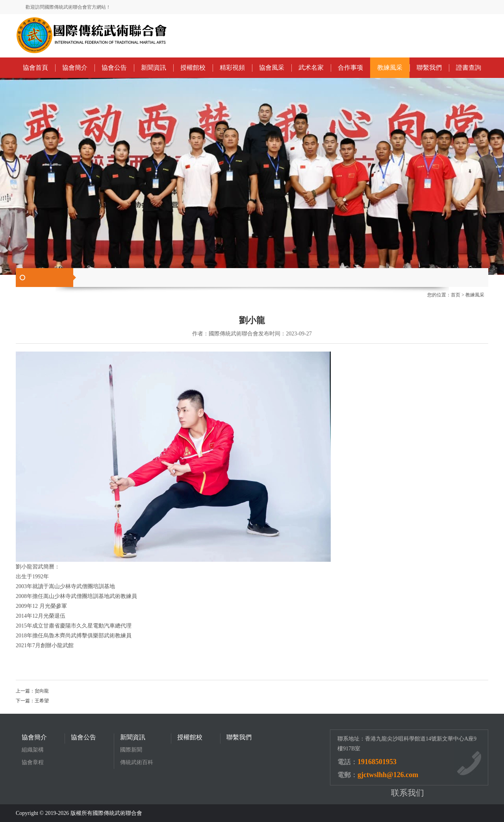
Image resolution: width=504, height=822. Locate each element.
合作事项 (350, 68)
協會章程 (33, 762)
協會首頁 (35, 68)
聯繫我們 (429, 68)
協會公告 (114, 68)
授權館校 (193, 68)
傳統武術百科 (137, 762)
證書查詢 (469, 68)
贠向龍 (42, 691)
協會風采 (272, 68)
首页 (456, 295)
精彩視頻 (232, 68)
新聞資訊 (154, 68)
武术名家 (311, 68)
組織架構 (33, 750)
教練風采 (390, 68)
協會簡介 (75, 68)
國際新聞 (131, 750)
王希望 (42, 701)
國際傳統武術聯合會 (117, 813)
